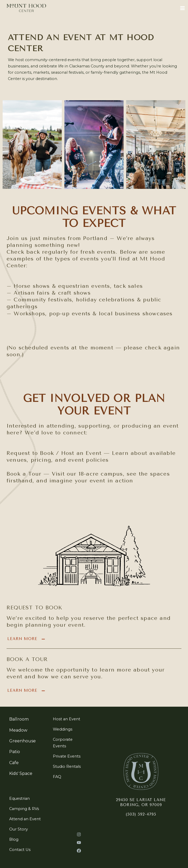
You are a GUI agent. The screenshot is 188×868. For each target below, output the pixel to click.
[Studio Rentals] (67, 766)
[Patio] (15, 751)
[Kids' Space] (21, 773)
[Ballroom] (19, 719)
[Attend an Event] (25, 818)
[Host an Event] (67, 718)
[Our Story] (19, 829)
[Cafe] (14, 762)
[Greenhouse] (22, 741)
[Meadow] (18, 730)
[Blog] (14, 839)
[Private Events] (67, 755)
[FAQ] (57, 776)
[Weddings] (63, 729)
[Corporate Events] (69, 742)
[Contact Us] (20, 849)
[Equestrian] (19, 798)
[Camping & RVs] (24, 808)
